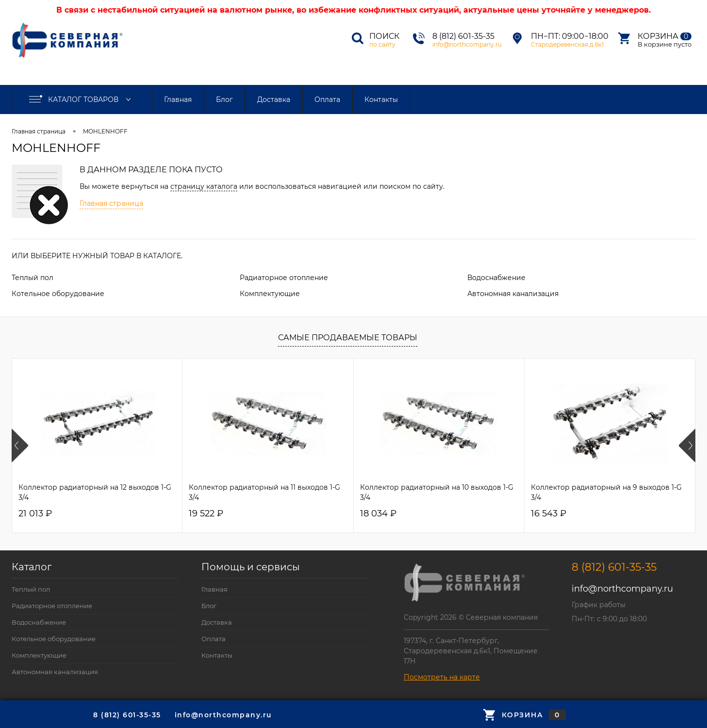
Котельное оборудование (58, 294)
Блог (224, 99)
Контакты (381, 99)
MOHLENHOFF (105, 131)
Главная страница (39, 131)
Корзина (665, 36)
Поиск (384, 36)
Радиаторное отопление (284, 278)
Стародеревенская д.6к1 (567, 44)
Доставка (274, 99)
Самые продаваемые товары (348, 338)
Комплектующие (270, 294)
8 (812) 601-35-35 (463, 36)
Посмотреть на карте (442, 677)
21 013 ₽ (35, 514)
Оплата (327, 99)
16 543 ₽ (549, 514)
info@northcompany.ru (467, 44)
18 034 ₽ (378, 514)
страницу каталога (204, 186)
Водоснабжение (496, 278)
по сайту (382, 44)
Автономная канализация (513, 294)
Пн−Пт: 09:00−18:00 (570, 36)
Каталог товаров (82, 99)
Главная (178, 99)
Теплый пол (33, 278)
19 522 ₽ (206, 514)
